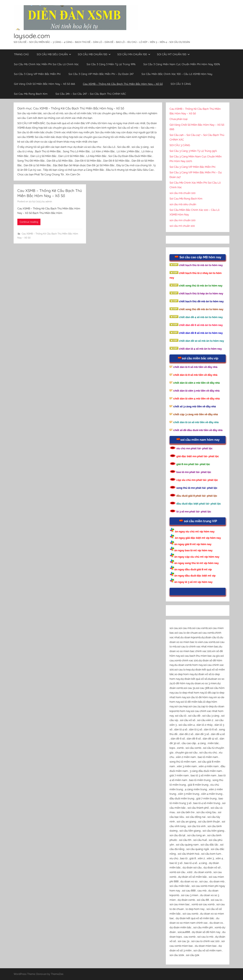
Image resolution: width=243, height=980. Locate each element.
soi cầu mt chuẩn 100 (182, 226)
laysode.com (32, 36)
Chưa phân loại (179, 119)
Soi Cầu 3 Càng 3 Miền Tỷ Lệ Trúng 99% (111, 64)
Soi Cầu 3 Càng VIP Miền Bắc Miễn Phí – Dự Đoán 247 (101, 74)
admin (49, 202)
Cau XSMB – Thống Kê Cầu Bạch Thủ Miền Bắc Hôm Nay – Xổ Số (123, 84)
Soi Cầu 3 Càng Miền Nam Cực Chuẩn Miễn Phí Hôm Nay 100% (182, 64)
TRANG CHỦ (21, 54)
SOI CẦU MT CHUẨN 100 (173, 54)
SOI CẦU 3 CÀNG (181, 84)
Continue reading (29, 222)
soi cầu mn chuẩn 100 (182, 220)
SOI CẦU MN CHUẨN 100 (134, 54)
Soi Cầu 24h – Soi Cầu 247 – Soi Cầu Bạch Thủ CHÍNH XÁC (91, 94)
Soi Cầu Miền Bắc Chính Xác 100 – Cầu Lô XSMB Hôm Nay (177, 74)
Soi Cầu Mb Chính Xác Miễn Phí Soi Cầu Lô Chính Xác (46, 64)
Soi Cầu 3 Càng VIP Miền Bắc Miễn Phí (37, 74)
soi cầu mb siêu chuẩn (183, 204)
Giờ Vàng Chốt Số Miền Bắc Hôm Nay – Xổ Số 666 (44, 84)
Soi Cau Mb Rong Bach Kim (31, 94)
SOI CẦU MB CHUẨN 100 (94, 54)
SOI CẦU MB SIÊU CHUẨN (54, 54)
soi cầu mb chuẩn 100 (182, 193)
